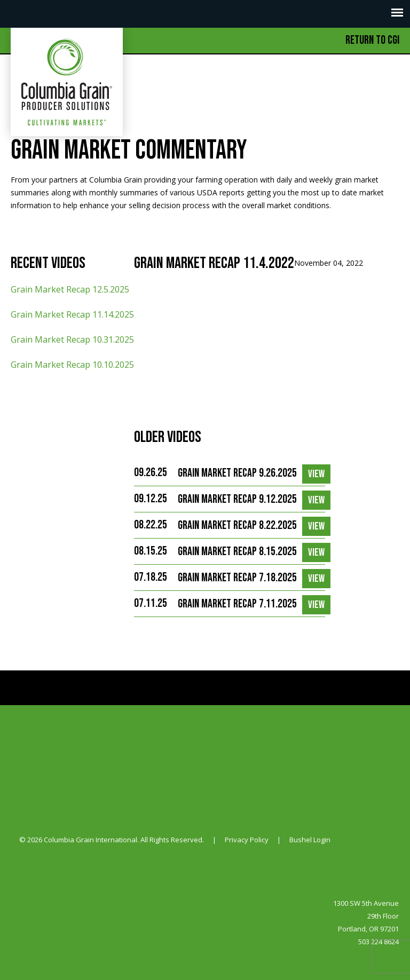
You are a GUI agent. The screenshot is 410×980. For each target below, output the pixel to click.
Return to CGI (372, 40)
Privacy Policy (247, 840)
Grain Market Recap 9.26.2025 (237, 473)
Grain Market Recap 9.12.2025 (237, 499)
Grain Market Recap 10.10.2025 (72, 365)
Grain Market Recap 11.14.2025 (72, 314)
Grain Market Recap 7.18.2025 (237, 578)
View (316, 474)
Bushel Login (310, 840)
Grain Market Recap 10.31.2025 (72, 339)
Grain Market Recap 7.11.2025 (237, 604)
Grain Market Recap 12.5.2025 (70, 289)
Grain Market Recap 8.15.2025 (237, 552)
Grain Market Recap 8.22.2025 (237, 525)
